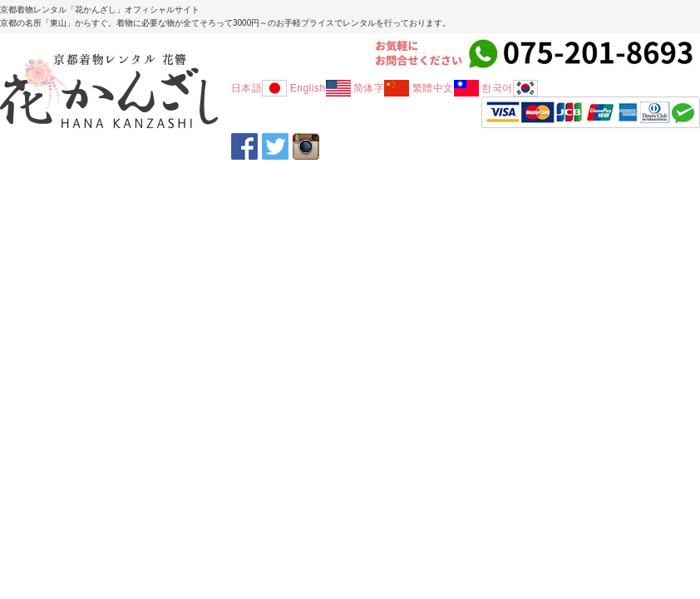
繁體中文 (446, 88)
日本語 (259, 88)
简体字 (382, 88)
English (320, 88)
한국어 (510, 88)
